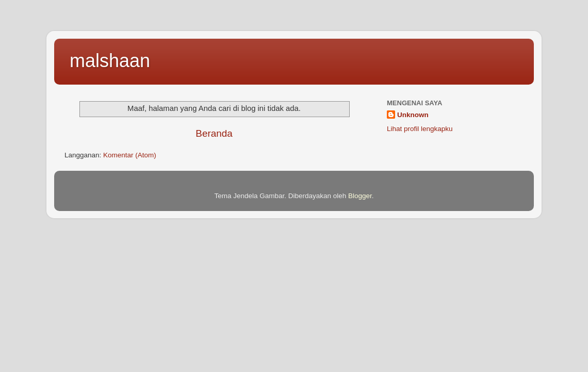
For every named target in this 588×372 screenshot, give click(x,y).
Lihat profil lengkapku (420, 129)
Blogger (360, 196)
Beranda (214, 133)
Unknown (413, 115)
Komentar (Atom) (130, 155)
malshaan (110, 61)
